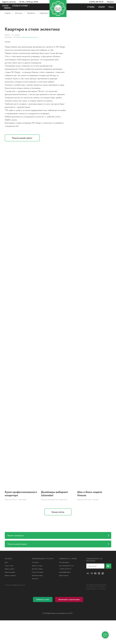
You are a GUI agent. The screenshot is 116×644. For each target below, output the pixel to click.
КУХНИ (5, 6)
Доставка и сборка (37, 569)
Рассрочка (35, 579)
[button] (67, 138)
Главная (8, 13)
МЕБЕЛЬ (8, 8)
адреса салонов (64, 575)
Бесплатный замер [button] (37, 575)
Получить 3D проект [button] (38, 572)
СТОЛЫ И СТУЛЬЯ (20, 6)
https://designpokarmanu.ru (75, 37)
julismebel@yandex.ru (65, 572)
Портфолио (31, 13)
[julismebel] (88, 573)
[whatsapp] (103, 573)
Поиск (111, 7)
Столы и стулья (9, 566)
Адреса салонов (9, 2)
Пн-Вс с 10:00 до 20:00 (29, 2)
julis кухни (19, 13)
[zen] (99, 573)
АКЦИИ (102, 7)
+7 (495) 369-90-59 (65, 569)
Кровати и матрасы (10, 575)
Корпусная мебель (10, 572)
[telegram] (91, 573)
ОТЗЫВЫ (91, 7)
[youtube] (95, 573)
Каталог (110, 2)
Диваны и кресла (10, 569)
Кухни (6, 562)
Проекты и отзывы (37, 566)
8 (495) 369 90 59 (96, 2)
